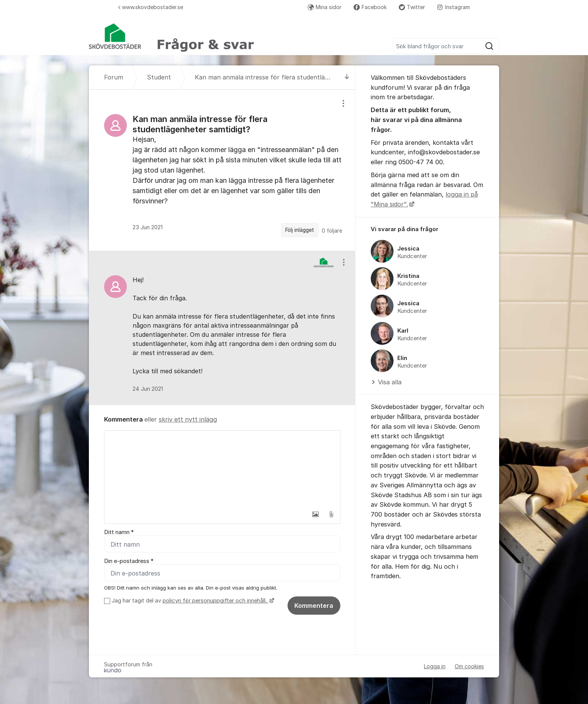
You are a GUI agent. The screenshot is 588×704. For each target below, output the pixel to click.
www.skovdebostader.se (151, 7)
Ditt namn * (119, 532)
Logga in (435, 666)
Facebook (370, 7)
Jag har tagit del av (192, 601)
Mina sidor (325, 7)
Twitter (412, 7)
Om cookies (469, 666)
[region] (222, 170)
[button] (315, 514)
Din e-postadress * (129, 561)
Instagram (454, 7)
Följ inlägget (300, 230)
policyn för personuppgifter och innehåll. (216, 601)
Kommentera (314, 606)
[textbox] (222, 469)
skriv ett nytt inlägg (188, 419)
